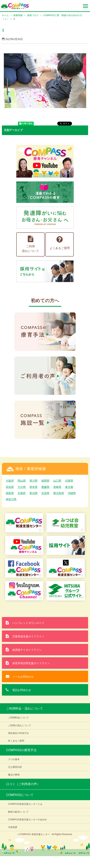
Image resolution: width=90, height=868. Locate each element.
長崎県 (57, 487)
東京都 (69, 487)
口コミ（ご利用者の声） (23, 784)
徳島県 (10, 493)
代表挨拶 (13, 827)
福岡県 (45, 481)
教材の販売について (18, 812)
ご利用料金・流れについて (25, 709)
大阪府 (10, 481)
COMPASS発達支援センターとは (25, 804)
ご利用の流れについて (20, 725)
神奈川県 (11, 499)
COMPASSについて (20, 795)
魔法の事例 (14, 775)
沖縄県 (72, 493)
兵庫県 (69, 481)
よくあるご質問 (60, 243)
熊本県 (34, 487)
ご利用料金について (18, 718)
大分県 (22, 487)
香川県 (34, 481)
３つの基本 (14, 759)
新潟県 (34, 493)
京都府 (22, 493)
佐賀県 (45, 493)
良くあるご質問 (16, 741)
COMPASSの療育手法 (21, 750)
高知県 (10, 487)
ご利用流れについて (30, 244)
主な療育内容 (15, 767)
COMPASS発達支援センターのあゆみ (27, 820)
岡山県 (22, 481)
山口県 (57, 481)
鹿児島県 (59, 493)
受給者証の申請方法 (18, 733)
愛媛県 (45, 487)
